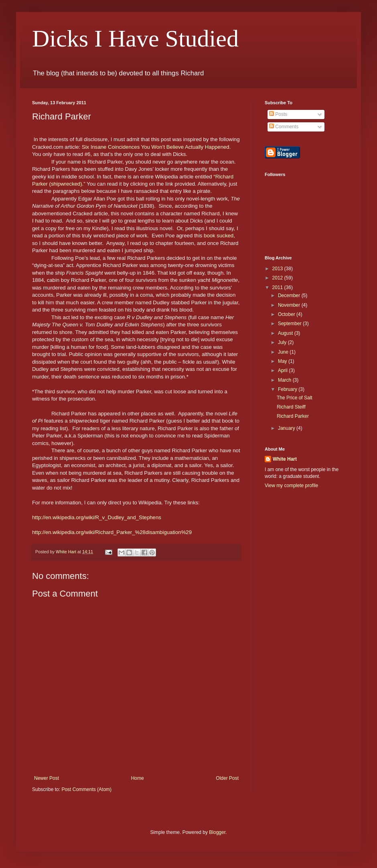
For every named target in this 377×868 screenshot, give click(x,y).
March (285, 380)
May (283, 361)
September (290, 324)
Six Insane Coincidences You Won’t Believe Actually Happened (156, 147)
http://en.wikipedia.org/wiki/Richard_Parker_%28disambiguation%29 (112, 532)
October (287, 314)
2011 (278, 287)
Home (138, 778)
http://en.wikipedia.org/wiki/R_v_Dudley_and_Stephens (97, 517)
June (284, 352)
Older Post (227, 778)
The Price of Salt (295, 398)
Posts (278, 114)
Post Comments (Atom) (86, 789)
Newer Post (47, 778)
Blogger (217, 832)
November (290, 305)
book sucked (219, 236)
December (290, 295)
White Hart (285, 459)
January (287, 428)
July (283, 342)
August (286, 333)
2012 (278, 278)
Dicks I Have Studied (135, 38)
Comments (284, 127)
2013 (278, 269)
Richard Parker (293, 416)
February (288, 389)
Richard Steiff (291, 407)
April (283, 370)
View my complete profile (291, 486)
